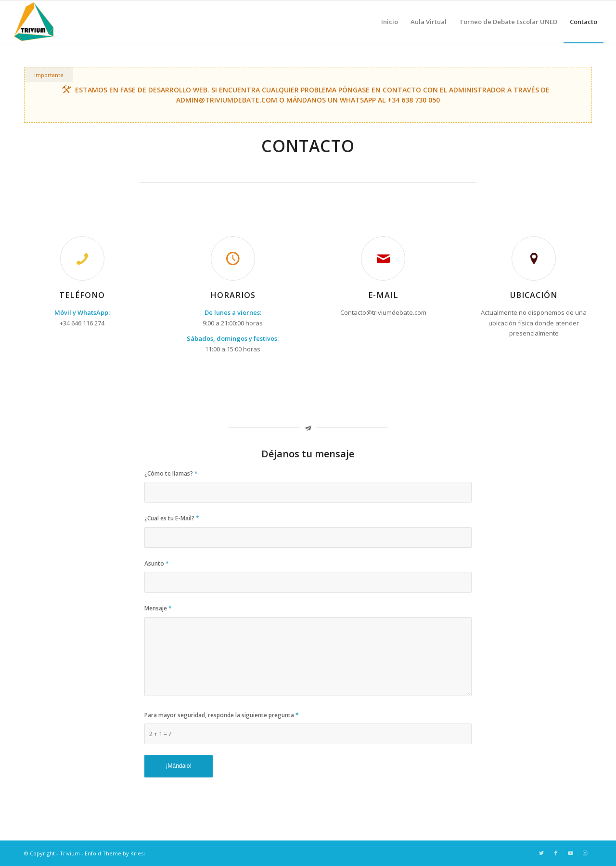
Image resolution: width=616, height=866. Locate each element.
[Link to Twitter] (541, 853)
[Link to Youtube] (570, 853)
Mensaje (158, 608)
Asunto (157, 563)
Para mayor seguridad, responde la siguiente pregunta (222, 715)
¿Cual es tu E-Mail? (172, 518)
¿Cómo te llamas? (171, 473)
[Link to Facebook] (556, 853)
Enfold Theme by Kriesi (115, 853)
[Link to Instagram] (585, 853)
